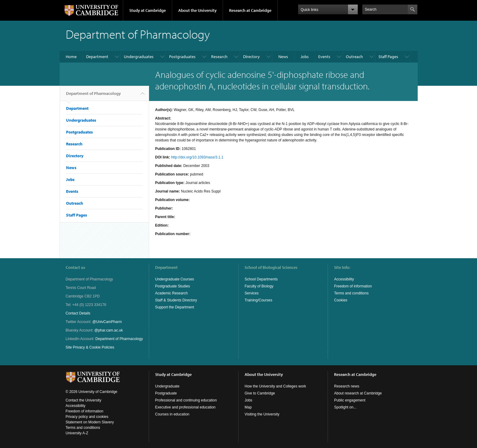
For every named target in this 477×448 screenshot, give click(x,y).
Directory (251, 57)
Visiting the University (262, 414)
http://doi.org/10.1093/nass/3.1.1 (197, 157)
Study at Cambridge (148, 10)
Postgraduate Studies (173, 286)
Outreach (354, 57)
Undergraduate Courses (175, 279)
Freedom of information (353, 286)
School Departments (261, 279)
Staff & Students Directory (176, 300)
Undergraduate (167, 386)
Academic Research (171, 293)
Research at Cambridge (250, 10)
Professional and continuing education (186, 400)
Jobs (305, 57)
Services (252, 293)
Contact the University (84, 400)
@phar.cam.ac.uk (109, 330)
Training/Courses (258, 300)
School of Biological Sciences (271, 267)
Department (97, 57)
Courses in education (172, 414)
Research (219, 57)
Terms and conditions (351, 293)
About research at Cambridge (358, 393)
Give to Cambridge (260, 393)
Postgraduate (166, 393)
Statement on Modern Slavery (90, 422)
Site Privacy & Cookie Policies (90, 347)
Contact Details (78, 313)
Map (248, 407)
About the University (197, 10)
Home (71, 57)
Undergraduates (139, 57)
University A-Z (77, 433)
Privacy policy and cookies (87, 417)
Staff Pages (388, 57)
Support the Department (175, 307)
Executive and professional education (185, 407)
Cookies (341, 300)
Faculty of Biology (259, 286)
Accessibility (344, 279)
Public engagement (350, 400)
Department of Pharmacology (93, 96)
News (283, 57)
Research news (347, 386)
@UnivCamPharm (107, 322)
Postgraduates (182, 57)
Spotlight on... (345, 407)
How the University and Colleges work (275, 386)
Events (324, 57)
